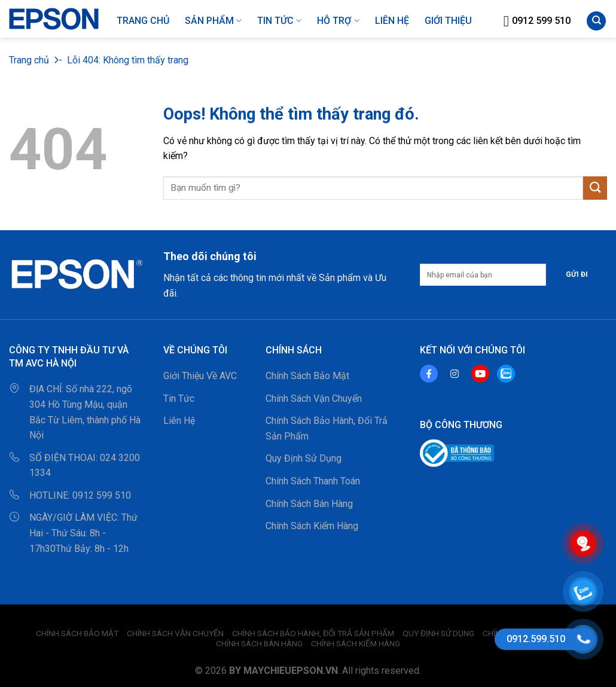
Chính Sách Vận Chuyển (314, 399)
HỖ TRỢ (338, 21)
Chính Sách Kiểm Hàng (312, 526)
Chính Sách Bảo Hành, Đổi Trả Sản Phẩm (327, 428)
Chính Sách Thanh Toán (313, 481)
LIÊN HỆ (392, 21)
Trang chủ (29, 60)
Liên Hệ (179, 421)
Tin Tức (279, 21)
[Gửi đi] (595, 188)
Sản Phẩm (213, 21)
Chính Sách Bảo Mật (307, 376)
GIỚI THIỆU (448, 21)
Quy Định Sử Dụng (304, 458)
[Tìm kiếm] (596, 21)
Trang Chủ (143, 21)
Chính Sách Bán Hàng (309, 504)
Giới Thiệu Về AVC (200, 376)
